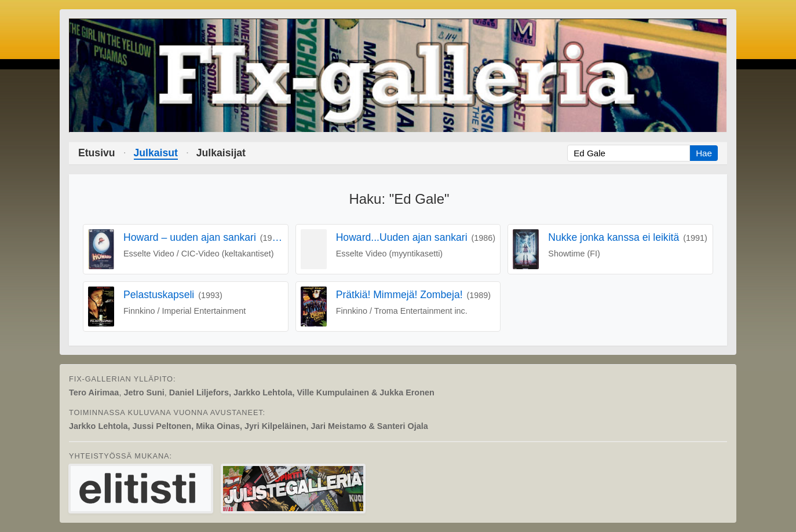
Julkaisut (156, 153)
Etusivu (97, 153)
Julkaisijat (221, 153)
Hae (704, 153)
